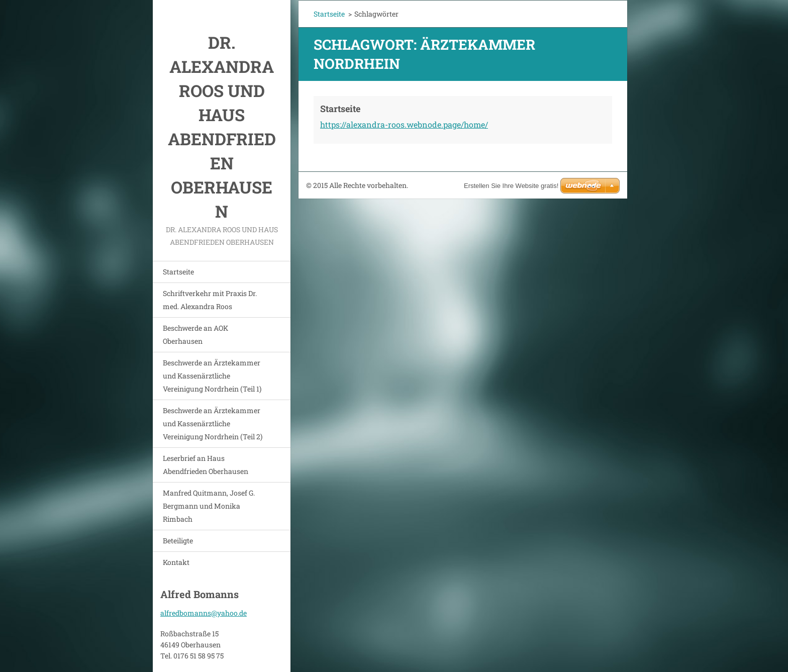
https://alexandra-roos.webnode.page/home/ (404, 124)
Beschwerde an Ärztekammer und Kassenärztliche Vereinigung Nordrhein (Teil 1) (212, 376)
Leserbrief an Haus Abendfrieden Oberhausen (206, 465)
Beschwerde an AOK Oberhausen (195, 334)
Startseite (178, 272)
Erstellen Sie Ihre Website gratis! (511, 186)
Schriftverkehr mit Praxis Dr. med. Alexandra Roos (210, 300)
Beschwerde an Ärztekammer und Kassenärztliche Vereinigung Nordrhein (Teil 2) (213, 423)
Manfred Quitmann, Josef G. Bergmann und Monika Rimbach (209, 506)
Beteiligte (178, 541)
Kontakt (176, 562)
